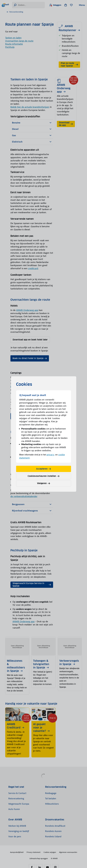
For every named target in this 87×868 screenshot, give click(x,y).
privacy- (51, 455)
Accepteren (44, 469)
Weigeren (44, 483)
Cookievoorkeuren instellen (44, 476)
